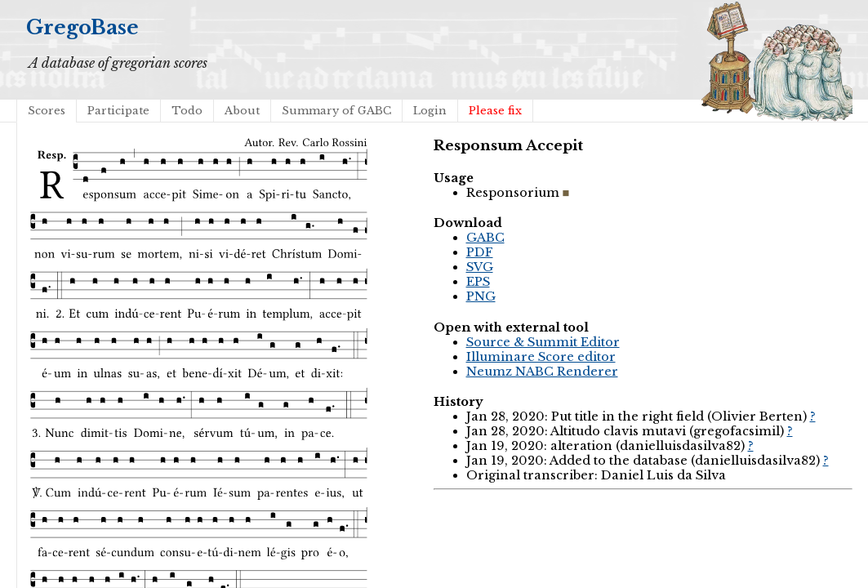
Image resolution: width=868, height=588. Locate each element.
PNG (481, 296)
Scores (47, 111)
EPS (478, 282)
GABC (485, 238)
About (242, 111)
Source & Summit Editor (543, 342)
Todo (187, 111)
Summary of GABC (336, 111)
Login (430, 111)
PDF (480, 252)
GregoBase (82, 27)
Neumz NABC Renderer (542, 372)
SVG (480, 267)
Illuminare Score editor (541, 357)
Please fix (495, 111)
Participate (118, 111)
